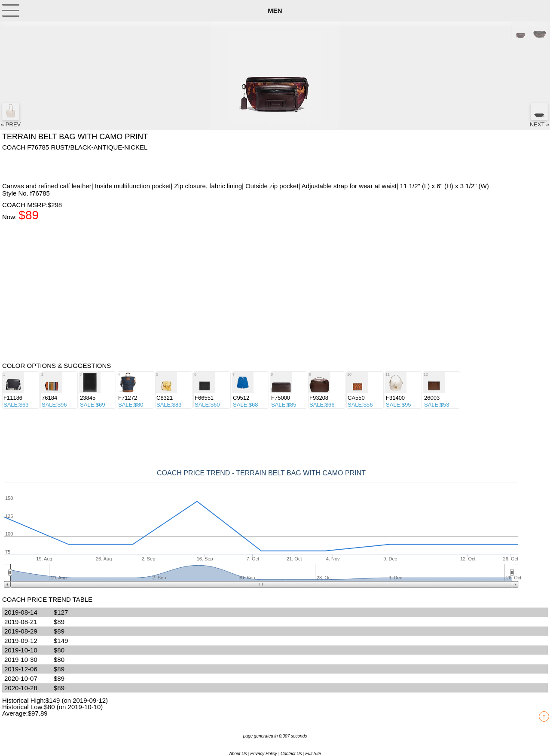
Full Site (313, 754)
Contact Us (291, 754)
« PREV (11, 115)
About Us (238, 754)
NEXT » (539, 115)
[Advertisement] (71, 166)
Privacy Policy (264, 754)
